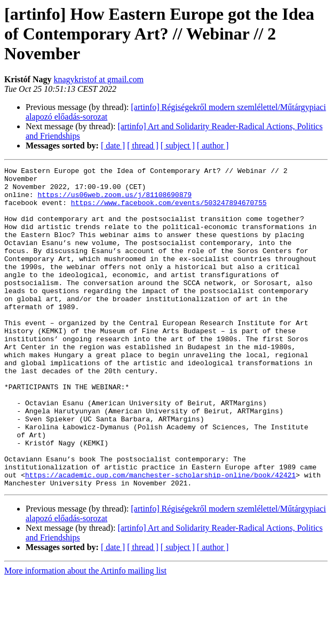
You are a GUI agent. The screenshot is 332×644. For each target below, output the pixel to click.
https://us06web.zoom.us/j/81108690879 (114, 201)
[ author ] (213, 146)
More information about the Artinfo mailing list (85, 635)
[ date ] (113, 146)
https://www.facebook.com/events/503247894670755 (169, 210)
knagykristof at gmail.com (98, 79)
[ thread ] (143, 146)
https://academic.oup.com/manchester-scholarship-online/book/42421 (160, 537)
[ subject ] (178, 146)
